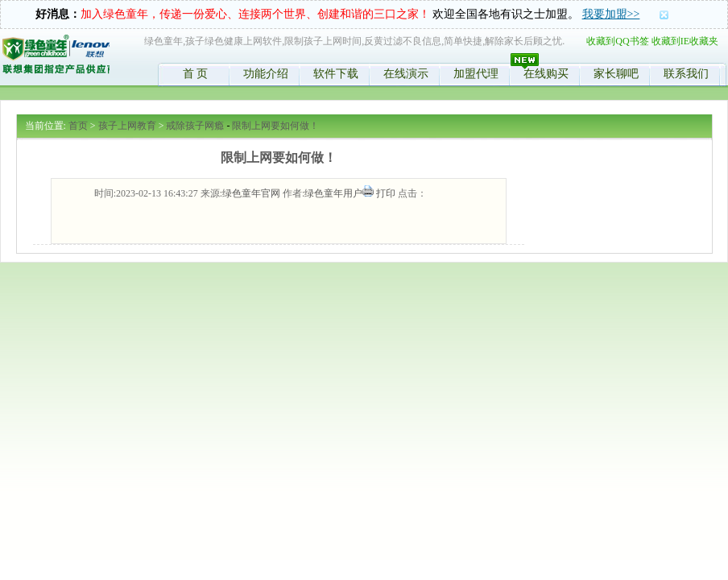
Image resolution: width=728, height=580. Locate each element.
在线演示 (406, 74)
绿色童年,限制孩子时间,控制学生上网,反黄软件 (56, 57)
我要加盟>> (611, 14)
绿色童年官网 (251, 193)
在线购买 (546, 74)
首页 (78, 126)
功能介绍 (266, 74)
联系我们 (686, 74)
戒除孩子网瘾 (195, 126)
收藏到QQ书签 (617, 41)
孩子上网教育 (127, 126)
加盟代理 (476, 74)
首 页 (196, 74)
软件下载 (336, 74)
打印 (386, 193)
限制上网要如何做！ (275, 126)
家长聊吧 (616, 74)
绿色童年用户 (333, 193)
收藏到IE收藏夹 (685, 41)
